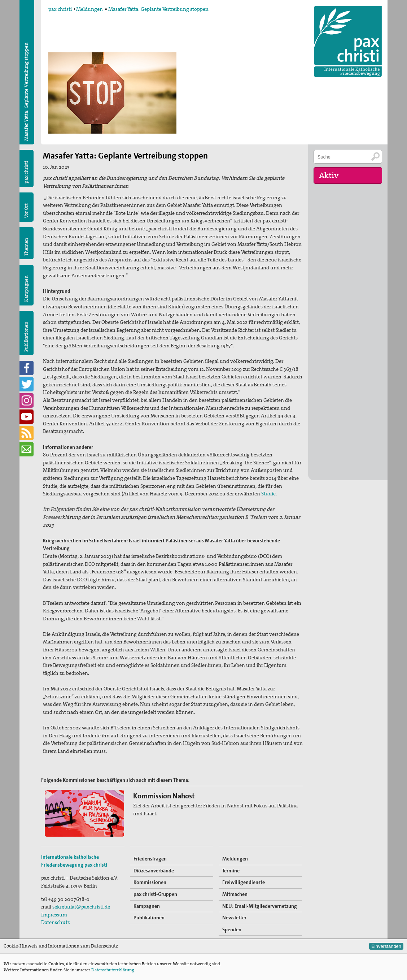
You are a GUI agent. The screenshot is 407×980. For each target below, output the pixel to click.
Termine (231, 871)
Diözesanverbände (154, 871)
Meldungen (89, 9)
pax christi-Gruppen (155, 894)
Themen (26, 247)
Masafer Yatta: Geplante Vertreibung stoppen (158, 9)
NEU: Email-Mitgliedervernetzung (260, 906)
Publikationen (26, 337)
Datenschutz (55, 922)
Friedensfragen (150, 859)
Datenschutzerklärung (113, 970)
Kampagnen (26, 289)
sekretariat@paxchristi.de (81, 907)
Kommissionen (150, 882)
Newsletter (234, 918)
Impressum (54, 915)
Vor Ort (26, 211)
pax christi (60, 9)
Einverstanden (386, 946)
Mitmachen (235, 894)
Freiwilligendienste (244, 882)
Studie (268, 494)
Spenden (232, 929)
